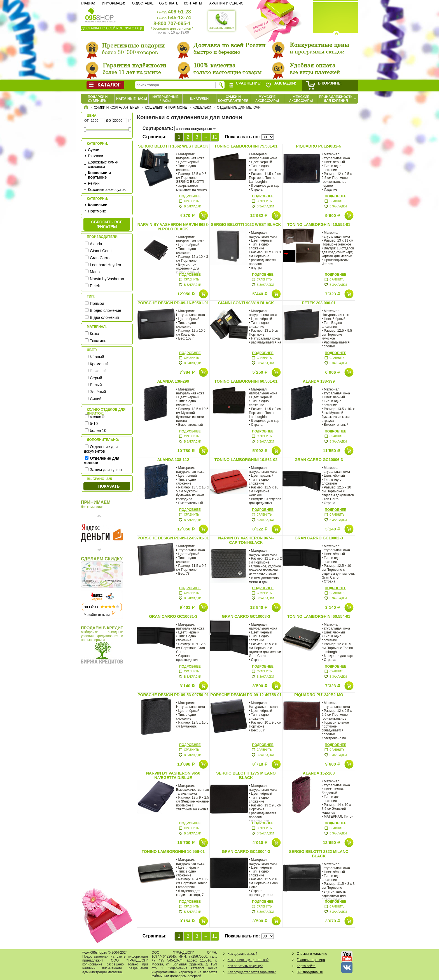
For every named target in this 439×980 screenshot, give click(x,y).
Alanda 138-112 (173, 460)
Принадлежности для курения (336, 99)
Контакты (193, 3)
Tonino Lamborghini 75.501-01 (246, 146)
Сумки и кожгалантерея (233, 99)
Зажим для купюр (106, 470)
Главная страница (311, 960)
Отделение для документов (101, 449)
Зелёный (98, 392)
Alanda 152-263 (319, 773)
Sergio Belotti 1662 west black (173, 146)
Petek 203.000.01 (319, 303)
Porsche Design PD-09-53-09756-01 (173, 695)
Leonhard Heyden (105, 265)
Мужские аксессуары (267, 99)
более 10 (98, 431)
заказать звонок (222, 21)
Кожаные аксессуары (107, 190)
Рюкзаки (95, 156)
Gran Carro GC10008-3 (246, 616)
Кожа (94, 334)
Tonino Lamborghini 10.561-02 (246, 460)
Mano (95, 272)
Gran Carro (100, 258)
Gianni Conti (101, 251)
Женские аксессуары (301, 99)
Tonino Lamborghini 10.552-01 (319, 224)
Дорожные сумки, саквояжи (104, 164)
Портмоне (97, 211)
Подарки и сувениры (98, 99)
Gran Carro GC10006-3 (319, 460)
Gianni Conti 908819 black (246, 303)
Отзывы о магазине (312, 954)
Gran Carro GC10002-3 (319, 538)
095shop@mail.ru (310, 972)
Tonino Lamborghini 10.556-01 (173, 852)
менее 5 (97, 417)
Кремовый (99, 364)
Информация (114, 3)
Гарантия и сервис (226, 3)
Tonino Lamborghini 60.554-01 (319, 616)
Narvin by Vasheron (107, 279)
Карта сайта (306, 966)
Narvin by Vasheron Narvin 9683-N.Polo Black (173, 227)
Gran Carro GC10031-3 (173, 616)
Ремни (94, 183)
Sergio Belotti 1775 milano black (246, 775)
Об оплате (169, 3)
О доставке (143, 3)
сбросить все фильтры (107, 224)
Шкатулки (199, 99)
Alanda (96, 244)
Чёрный (97, 357)
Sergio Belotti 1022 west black (246, 224)
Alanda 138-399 (319, 381)
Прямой (97, 303)
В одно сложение (106, 310)
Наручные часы (132, 99)
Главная (89, 3)
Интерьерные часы (165, 99)
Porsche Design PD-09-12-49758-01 (246, 695)
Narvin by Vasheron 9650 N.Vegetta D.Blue (173, 775)
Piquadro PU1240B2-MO (319, 695)
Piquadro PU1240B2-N (319, 146)
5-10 (94, 424)
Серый (96, 378)
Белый (96, 385)
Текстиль (98, 341)
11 (215, 137)
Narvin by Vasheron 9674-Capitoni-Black (246, 540)
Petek (95, 286)
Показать (109, 486)
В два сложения (104, 317)
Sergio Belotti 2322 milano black (319, 854)
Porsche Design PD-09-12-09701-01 (173, 538)
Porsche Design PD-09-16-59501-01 (173, 303)
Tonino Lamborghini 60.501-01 (246, 381)
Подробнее (190, 196)
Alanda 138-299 (173, 381)
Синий (96, 399)
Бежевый (98, 371)
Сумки (94, 150)
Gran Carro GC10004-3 (246, 852)
